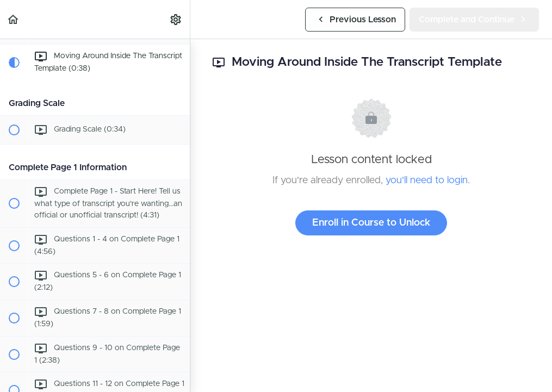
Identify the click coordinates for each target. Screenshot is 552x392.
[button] (14, 19)
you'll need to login (427, 181)
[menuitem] (176, 19)
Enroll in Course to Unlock (371, 223)
